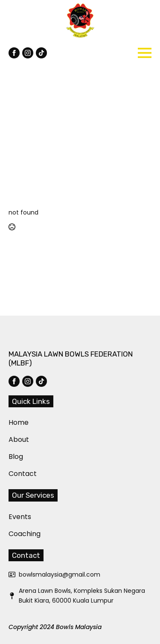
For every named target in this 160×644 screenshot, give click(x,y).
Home (14, 422)
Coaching (14, 534)
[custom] (41, 53)
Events (14, 517)
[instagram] (28, 53)
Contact (14, 474)
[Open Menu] (145, 53)
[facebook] (14, 53)
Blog (14, 457)
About (14, 439)
